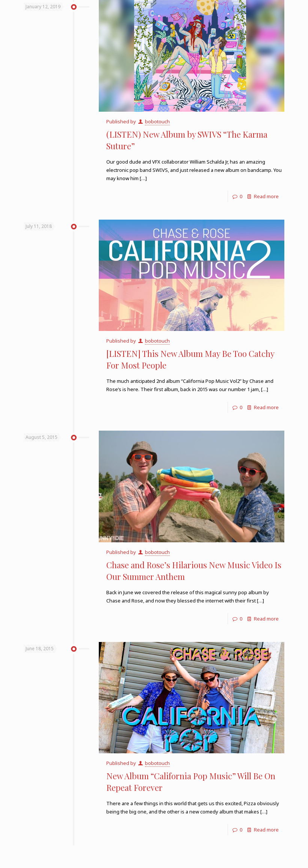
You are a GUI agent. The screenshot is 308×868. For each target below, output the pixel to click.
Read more (266, 196)
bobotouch (157, 121)
